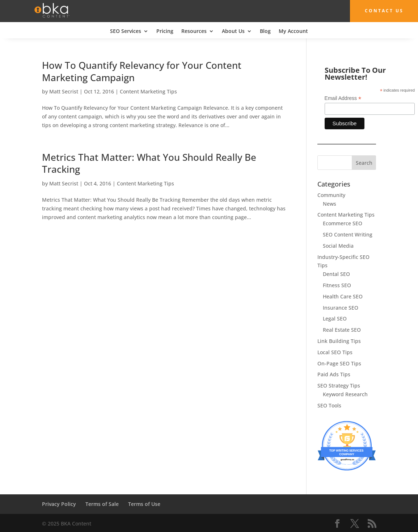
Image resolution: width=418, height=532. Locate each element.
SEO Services (126, 31)
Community (331, 195)
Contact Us (381, 11)
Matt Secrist (64, 91)
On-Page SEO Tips (339, 363)
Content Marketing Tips (148, 91)
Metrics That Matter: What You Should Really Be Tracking (149, 163)
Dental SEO (336, 274)
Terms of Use (144, 504)
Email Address (343, 98)
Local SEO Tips (335, 352)
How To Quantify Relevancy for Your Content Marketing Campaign (142, 71)
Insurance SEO (341, 307)
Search (364, 162)
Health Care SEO (343, 296)
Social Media (338, 245)
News (330, 203)
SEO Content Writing (348, 234)
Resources (194, 31)
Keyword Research (345, 394)
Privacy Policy (59, 504)
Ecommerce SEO (343, 223)
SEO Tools (329, 405)
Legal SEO (335, 319)
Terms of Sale (102, 504)
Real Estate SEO (342, 330)
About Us (233, 31)
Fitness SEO (337, 285)
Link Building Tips (339, 341)
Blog (265, 31)
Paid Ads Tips (334, 374)
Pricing (165, 31)
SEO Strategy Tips (339, 386)
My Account (293, 31)
